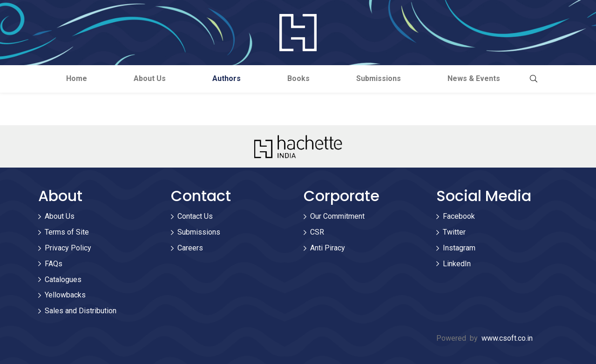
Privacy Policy (68, 248)
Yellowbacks (65, 295)
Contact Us (195, 216)
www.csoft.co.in (507, 338)
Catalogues (63, 280)
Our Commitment (337, 216)
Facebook (459, 216)
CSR (317, 232)
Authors (227, 78)
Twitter (454, 232)
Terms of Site (67, 232)
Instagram (459, 248)
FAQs (54, 264)
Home (77, 78)
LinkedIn (457, 264)
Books (298, 78)
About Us (150, 78)
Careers (190, 248)
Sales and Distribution (81, 311)
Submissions (379, 78)
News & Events (474, 78)
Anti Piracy (328, 248)
